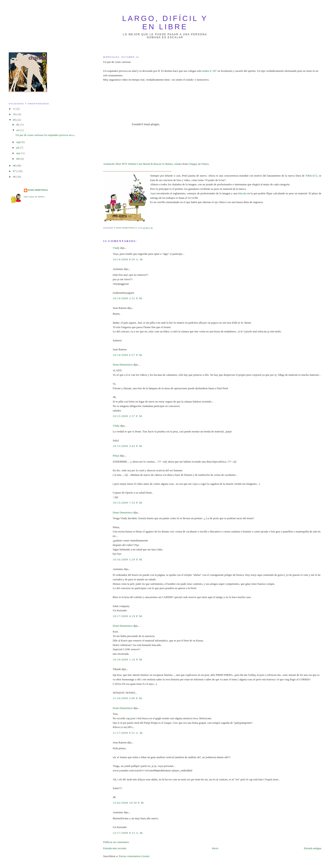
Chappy (193, 164)
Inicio (215, 848)
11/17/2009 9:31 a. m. (128, 733)
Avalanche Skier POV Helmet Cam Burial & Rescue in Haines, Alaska (142, 164)
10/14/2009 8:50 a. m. (128, 259)
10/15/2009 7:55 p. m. (128, 503)
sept (19, 142)
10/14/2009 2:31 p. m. (128, 298)
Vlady (116, 248)
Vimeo (205, 164)
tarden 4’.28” (209, 71)
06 (15, 177)
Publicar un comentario (116, 842)
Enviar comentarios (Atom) (134, 856)
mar (19, 153)
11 (15, 109)
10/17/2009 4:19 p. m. (128, 616)
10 (15, 114)
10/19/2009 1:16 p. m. (128, 659)
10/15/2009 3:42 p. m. (128, 446)
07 (15, 171)
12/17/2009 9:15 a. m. (128, 833)
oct (18, 130)
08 (15, 166)
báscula (242, 193)
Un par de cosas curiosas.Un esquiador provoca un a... (46, 135)
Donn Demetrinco (123, 365)
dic (18, 125)
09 (15, 120)
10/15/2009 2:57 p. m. (128, 416)
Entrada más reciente (115, 848)
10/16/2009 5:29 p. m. (128, 559)
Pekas (116, 456)
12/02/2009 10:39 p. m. (129, 803)
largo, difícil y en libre (165, 23)
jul (18, 148)
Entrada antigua (313, 848)
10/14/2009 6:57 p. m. (128, 355)
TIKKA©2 (311, 176)
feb (18, 159)
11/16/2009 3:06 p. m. (128, 698)
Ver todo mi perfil (34, 197)
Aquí (153, 193)
